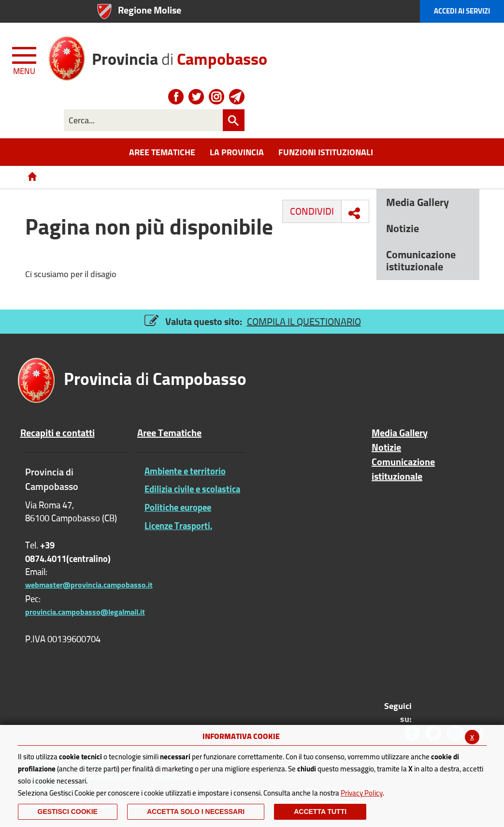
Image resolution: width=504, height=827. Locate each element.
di (180, 55)
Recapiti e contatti (58, 433)
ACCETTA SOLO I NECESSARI (196, 812)
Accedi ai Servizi (462, 11)
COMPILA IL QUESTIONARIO (304, 321)
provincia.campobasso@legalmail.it (85, 612)
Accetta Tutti (320, 812)
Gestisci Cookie (68, 812)
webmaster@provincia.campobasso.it (89, 585)
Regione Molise (150, 10)
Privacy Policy (362, 793)
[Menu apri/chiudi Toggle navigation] (25, 59)
